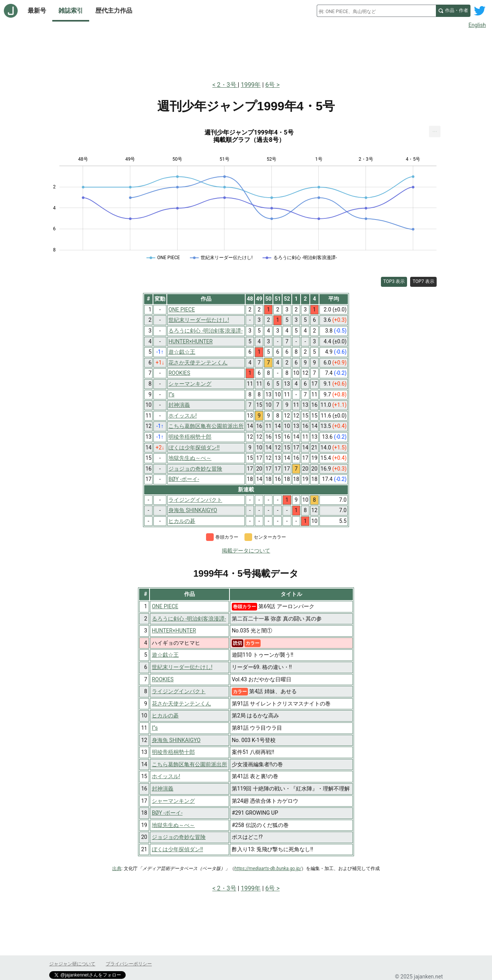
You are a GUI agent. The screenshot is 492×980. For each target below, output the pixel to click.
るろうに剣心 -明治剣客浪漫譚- (189, 619)
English (477, 25)
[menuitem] (435, 131)
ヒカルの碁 (165, 715)
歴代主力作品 (114, 11)
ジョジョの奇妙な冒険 (179, 837)
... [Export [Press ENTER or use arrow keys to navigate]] (435, 130)
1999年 (251, 85)
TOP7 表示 (423, 281)
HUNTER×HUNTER (174, 631)
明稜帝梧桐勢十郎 (173, 752)
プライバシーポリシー (129, 964)
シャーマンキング (173, 801)
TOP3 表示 (394, 281)
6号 (270, 85)
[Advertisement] (246, 53)
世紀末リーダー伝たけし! (182, 667)
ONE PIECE (165, 606)
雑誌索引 (71, 11)
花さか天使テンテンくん (181, 704)
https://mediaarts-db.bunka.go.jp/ (268, 869)
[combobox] (376, 11)
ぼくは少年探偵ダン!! (177, 849)
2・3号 (228, 85)
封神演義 (163, 789)
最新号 (37, 11)
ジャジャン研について (72, 964)
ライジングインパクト (179, 691)
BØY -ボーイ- (167, 813)
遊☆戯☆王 (165, 655)
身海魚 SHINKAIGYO (176, 740)
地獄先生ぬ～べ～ (173, 825)
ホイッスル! (166, 776)
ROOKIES (163, 679)
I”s (155, 728)
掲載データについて (246, 551)
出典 (117, 869)
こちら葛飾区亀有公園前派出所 (189, 764)
